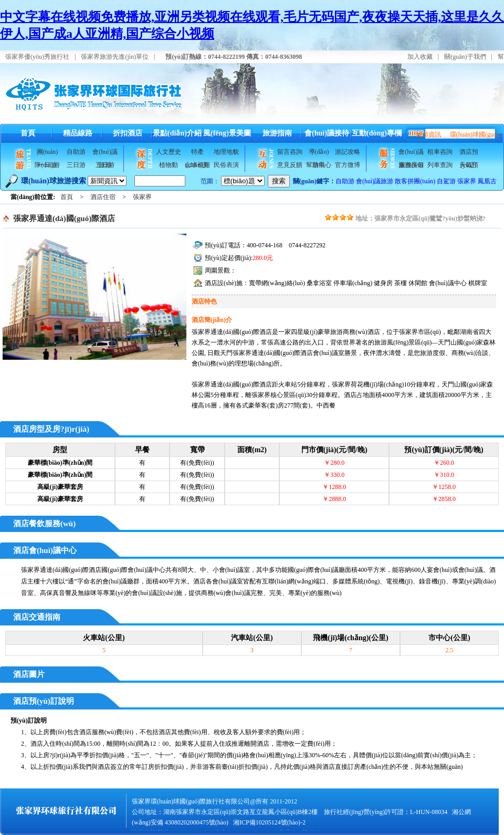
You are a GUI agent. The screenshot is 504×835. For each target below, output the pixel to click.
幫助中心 (319, 165)
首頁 (28, 133)
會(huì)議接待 (327, 133)
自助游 (76, 152)
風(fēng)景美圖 (227, 133)
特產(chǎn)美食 (197, 153)
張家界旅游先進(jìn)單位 (115, 57)
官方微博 (348, 165)
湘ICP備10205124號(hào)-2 (269, 822)
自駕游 (446, 181)
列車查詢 (440, 165)
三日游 (76, 165)
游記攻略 (348, 152)
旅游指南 (277, 133)
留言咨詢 (290, 152)
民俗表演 (226, 165)
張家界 (467, 181)
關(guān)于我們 (465, 57)
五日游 (105, 165)
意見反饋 (290, 165)
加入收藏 (420, 57)
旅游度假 (411, 165)
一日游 (47, 165)
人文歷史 (169, 152)
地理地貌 (226, 152)
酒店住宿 (103, 197)
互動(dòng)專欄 (377, 133)
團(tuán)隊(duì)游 (47, 153)
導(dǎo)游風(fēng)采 (318, 153)
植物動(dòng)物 (169, 166)
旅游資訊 (428, 134)
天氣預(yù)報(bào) (469, 166)
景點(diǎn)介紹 (177, 133)
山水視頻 (197, 165)
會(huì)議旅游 (105, 153)
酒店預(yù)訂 (469, 153)
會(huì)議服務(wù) (411, 153)
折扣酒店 (128, 133)
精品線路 (78, 133)
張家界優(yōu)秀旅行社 (37, 57)
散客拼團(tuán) (415, 181)
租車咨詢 (440, 152)
